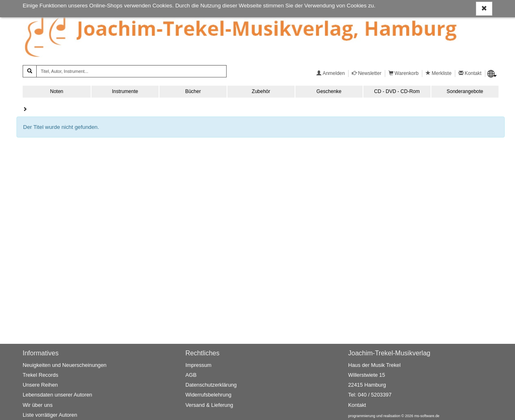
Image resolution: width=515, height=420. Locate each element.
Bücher (193, 91)
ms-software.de (427, 416)
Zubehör (261, 91)
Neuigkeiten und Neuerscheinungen (64, 365)
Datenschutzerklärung (211, 385)
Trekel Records (40, 375)
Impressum (198, 365)
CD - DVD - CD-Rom (397, 91)
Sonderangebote (465, 91)
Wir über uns (38, 405)
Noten (56, 91)
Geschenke (329, 91)
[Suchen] (30, 71)
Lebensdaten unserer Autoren (57, 395)
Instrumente (125, 91)
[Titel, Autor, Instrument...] (131, 71)
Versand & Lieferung (209, 405)
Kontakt (357, 405)
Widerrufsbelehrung (208, 395)
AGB (191, 375)
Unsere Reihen (40, 385)
